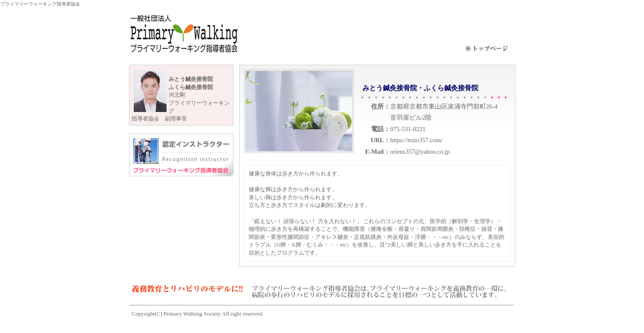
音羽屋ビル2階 (411, 118)
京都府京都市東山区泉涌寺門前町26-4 (444, 106)
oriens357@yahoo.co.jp (420, 152)
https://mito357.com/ (416, 140)
